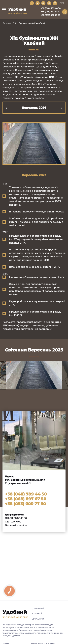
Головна (7, 23)
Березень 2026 (34, 108)
